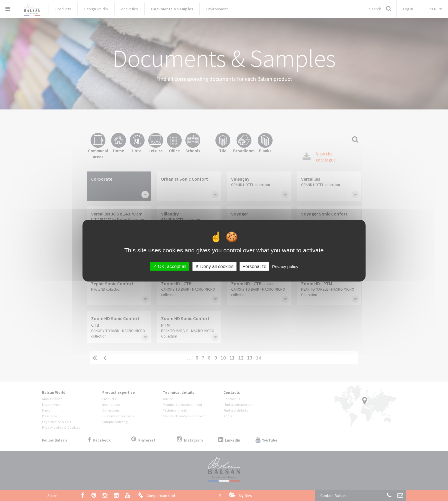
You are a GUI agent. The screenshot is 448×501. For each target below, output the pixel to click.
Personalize (254, 266)
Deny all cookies (214, 266)
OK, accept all (170, 266)
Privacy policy (285, 266)
